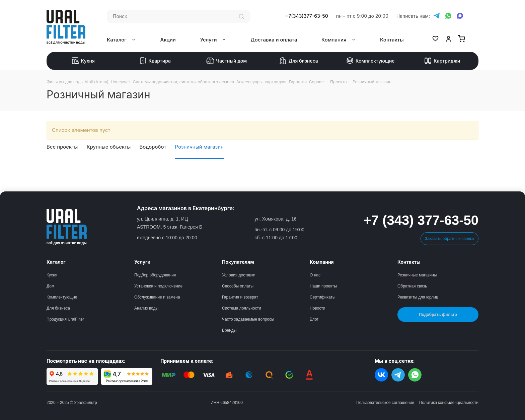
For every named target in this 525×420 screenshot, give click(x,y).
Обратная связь (412, 286)
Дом (50, 286)
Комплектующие (370, 61)
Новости (317, 308)
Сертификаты (323, 297)
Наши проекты (323, 286)
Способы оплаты (238, 286)
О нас (315, 275)
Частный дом (227, 61)
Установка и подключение (158, 286)
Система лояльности (242, 308)
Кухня (83, 61)
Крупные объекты (109, 147)
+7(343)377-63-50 (307, 16)
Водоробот (153, 147)
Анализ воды (146, 308)
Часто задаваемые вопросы (248, 319)
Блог (314, 319)
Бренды (229, 330)
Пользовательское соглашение (385, 403)
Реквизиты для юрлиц (418, 297)
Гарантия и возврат (240, 297)
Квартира (155, 61)
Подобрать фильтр (438, 315)
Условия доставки (239, 275)
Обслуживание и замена (157, 297)
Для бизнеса (298, 61)
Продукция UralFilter (65, 319)
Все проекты (62, 147)
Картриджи (442, 61)
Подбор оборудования (155, 275)
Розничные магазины (417, 275)
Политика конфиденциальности (449, 403)
